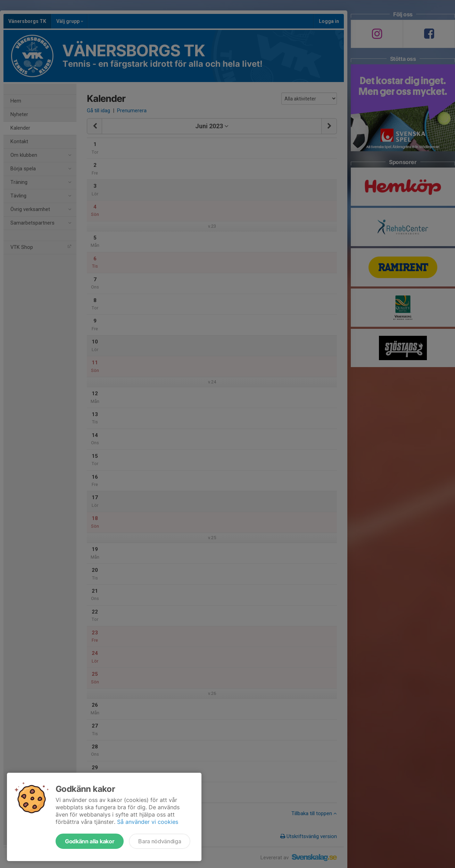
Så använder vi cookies (148, 822)
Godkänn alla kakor (90, 841)
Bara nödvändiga (160, 841)
